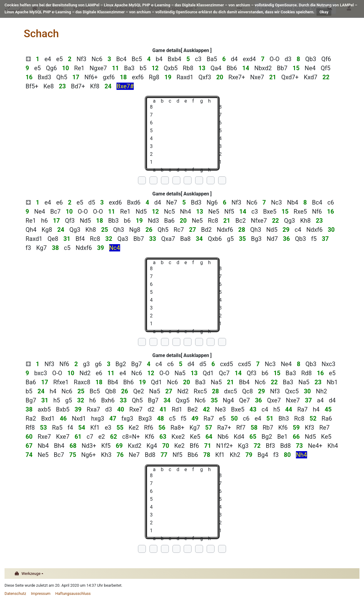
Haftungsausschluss (73, 593)
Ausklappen (196, 50)
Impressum (41, 593)
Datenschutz (15, 593)
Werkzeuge (31, 574)
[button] (196, 51)
